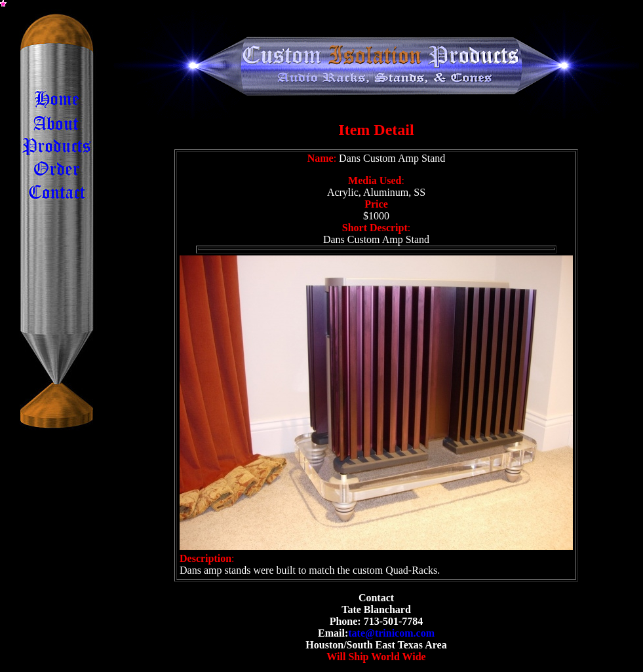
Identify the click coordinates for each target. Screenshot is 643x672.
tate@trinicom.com (391, 633)
